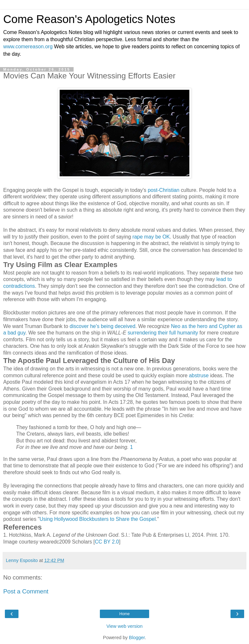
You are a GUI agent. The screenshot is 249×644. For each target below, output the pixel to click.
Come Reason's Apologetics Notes (89, 19)
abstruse (199, 375)
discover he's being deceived (103, 326)
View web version (124, 626)
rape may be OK (151, 237)
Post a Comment (26, 591)
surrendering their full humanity (163, 333)
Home (124, 614)
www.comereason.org (28, 47)
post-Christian (164, 190)
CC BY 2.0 (107, 542)
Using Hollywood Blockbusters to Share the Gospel (98, 519)
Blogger (137, 638)
